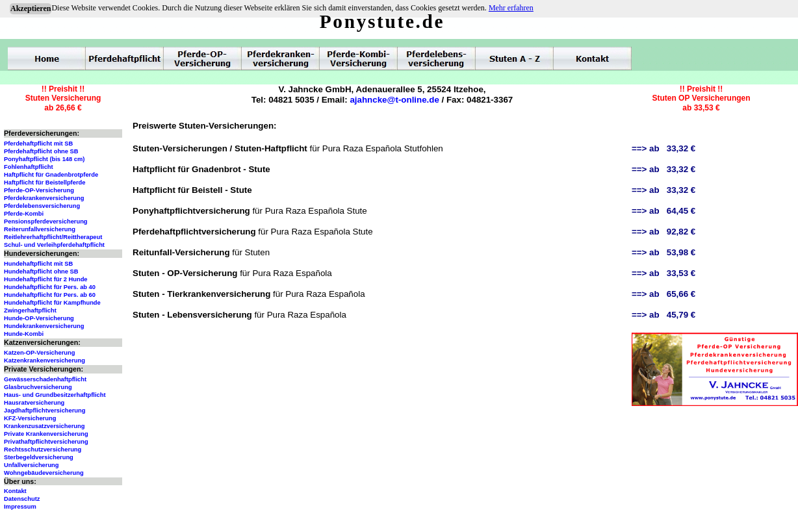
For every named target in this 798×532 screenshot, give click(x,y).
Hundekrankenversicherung (44, 326)
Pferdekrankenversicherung (44, 198)
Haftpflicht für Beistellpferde (45, 183)
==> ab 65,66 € (663, 294)
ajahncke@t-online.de (394, 100)
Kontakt (15, 491)
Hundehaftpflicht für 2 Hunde (46, 279)
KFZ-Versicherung (30, 418)
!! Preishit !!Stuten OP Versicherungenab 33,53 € (701, 98)
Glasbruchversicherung (38, 387)
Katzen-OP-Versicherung (39, 353)
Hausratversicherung (34, 403)
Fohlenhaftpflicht (29, 167)
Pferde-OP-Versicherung (39, 190)
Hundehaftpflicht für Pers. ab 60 (50, 295)
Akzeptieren (31, 8)
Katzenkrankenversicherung (45, 361)
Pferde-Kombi (24, 214)
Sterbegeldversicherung (39, 457)
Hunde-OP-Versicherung (39, 318)
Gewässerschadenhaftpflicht (45, 379)
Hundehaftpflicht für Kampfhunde (52, 303)
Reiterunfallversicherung (40, 229)
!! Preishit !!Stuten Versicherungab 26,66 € (63, 98)
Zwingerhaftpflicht (30, 310)
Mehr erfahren (511, 8)
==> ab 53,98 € (663, 252)
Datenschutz (22, 499)
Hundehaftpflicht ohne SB (41, 272)
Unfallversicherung (32, 465)
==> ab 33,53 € (663, 273)
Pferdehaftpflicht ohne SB (41, 151)
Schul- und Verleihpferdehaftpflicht (54, 245)
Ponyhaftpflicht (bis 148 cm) (44, 159)
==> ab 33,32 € (663, 148)
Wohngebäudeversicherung (44, 473)
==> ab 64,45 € (663, 211)
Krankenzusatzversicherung (44, 426)
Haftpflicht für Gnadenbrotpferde (51, 175)
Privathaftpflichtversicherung (46, 442)
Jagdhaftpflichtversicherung (45, 411)
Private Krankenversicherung (46, 434)
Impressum (20, 507)
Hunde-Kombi (24, 334)
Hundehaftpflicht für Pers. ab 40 (50, 287)
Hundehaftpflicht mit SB (38, 264)
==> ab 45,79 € (663, 315)
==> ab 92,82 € (663, 232)
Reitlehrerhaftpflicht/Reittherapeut (53, 237)
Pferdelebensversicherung (42, 206)
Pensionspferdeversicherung (46, 222)
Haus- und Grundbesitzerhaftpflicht (55, 395)
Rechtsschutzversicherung (43, 450)
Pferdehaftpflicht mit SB (38, 144)
